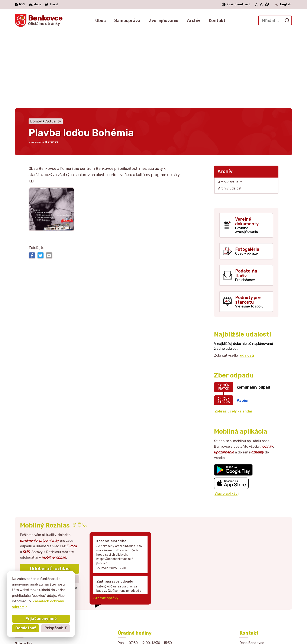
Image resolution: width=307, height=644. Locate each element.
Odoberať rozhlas (50, 491)
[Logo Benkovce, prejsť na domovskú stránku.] (39, 20)
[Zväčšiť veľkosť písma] (267, 4)
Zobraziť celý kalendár (233, 334)
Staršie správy (106, 520)
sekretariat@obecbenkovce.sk (266, 609)
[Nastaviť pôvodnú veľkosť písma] (261, 4)
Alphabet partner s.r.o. (156, 633)
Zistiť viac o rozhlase (50, 501)
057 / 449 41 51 (253, 604)
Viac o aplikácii (227, 416)
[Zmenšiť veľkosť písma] (257, 4)
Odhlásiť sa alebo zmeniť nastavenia (50, 510)
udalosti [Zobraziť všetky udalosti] (247, 278)
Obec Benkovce (220, 633)
